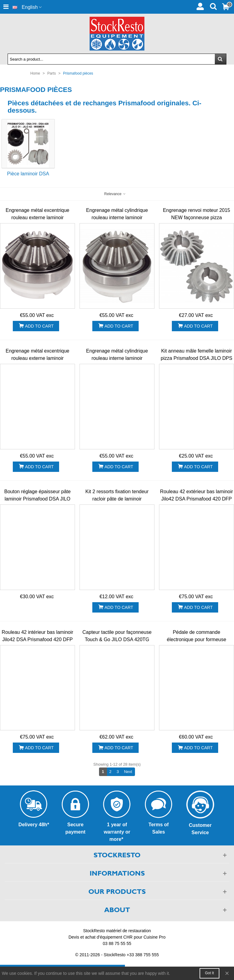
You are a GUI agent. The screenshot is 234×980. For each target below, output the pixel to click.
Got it (209, 973)
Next (129, 771)
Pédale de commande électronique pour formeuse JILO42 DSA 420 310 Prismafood (197, 639)
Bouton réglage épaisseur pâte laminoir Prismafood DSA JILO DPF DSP (37, 499)
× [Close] (227, 973)
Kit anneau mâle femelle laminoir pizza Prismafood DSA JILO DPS (197, 355)
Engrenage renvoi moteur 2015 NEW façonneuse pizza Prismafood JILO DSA (197, 218)
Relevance (115, 194)
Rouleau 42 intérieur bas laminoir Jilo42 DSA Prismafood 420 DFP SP (38, 639)
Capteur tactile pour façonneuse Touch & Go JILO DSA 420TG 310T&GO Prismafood (117, 639)
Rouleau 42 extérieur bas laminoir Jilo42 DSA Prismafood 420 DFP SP (196, 499)
